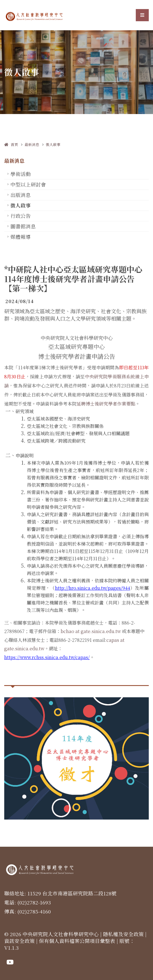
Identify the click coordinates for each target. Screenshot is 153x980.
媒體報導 (21, 237)
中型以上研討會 (28, 184)
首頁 (11, 144)
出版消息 (21, 195)
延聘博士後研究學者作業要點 (106, 404)
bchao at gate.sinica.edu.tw (91, 631)
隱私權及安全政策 (123, 934)
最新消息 (32, 144)
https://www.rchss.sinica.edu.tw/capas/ (47, 657)
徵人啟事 (53, 144)
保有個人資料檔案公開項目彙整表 (77, 941)
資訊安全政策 (19, 941)
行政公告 (21, 216)
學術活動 (21, 174)
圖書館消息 (23, 226)
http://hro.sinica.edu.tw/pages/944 (93, 588)
